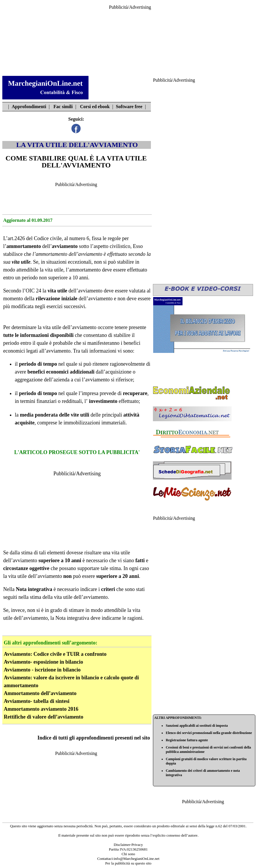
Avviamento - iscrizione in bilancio (42, 670)
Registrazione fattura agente (187, 740)
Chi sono (128, 854)
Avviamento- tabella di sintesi (37, 701)
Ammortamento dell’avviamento (40, 693)
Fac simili (63, 107)
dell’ (61, 246)
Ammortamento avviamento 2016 (41, 709)
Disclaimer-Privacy (128, 845)
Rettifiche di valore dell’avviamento (44, 717)
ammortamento (24, 246)
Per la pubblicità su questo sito (128, 863)
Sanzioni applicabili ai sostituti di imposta (197, 726)
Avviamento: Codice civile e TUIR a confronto (55, 654)
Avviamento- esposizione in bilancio (43, 662)
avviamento (90, 254)
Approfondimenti (29, 107)
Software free (129, 107)
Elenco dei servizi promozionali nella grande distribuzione (209, 733)
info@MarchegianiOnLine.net (137, 859)
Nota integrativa (72, 618)
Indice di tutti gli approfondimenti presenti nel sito (94, 738)
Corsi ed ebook (95, 107)
